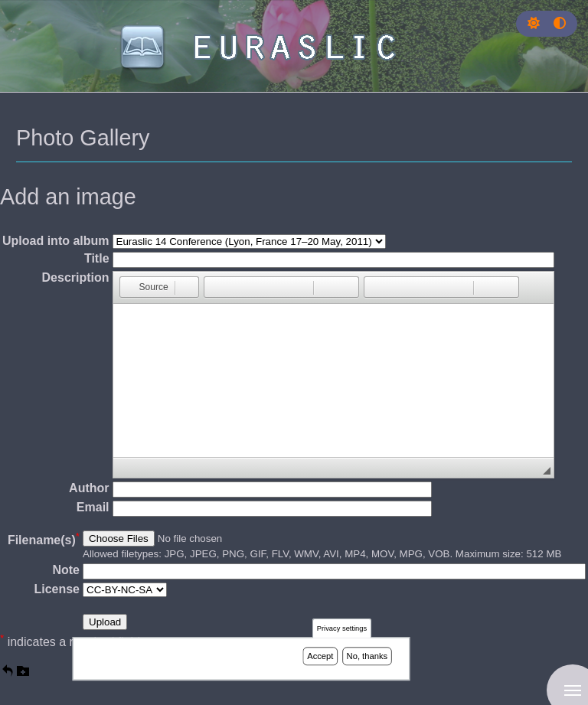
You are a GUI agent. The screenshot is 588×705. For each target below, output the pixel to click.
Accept (320, 656)
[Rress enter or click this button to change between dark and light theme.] (535, 23)
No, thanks (367, 656)
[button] (534, 23)
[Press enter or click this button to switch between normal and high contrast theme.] (560, 23)
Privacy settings (342, 629)
